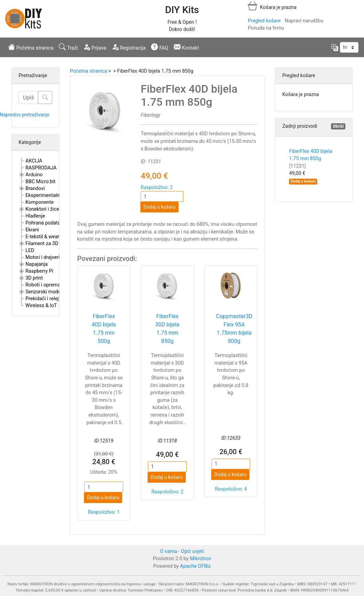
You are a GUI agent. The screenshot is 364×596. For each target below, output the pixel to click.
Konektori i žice (42, 209)
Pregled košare (264, 21)
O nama (169, 551)
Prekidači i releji (43, 299)
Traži (68, 47)
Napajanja (37, 264)
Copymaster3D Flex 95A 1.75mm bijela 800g (234, 329)
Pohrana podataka (46, 223)
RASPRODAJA (41, 168)
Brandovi (35, 189)
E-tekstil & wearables (48, 237)
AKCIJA (34, 161)
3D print (34, 278)
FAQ (160, 47)
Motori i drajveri (42, 257)
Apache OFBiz (195, 566)
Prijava (95, 47)
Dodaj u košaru (159, 207)
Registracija (129, 47)
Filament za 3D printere (51, 244)
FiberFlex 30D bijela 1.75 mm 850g (167, 329)
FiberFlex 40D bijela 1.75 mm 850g (311, 159)
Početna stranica (31, 47)
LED (30, 250)
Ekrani (32, 230)
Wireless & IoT (41, 306)
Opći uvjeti (192, 551)
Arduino (34, 175)
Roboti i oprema (43, 285)
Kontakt (186, 47)
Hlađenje (35, 216)
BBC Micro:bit (40, 182)
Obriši (338, 126)
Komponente (40, 202)
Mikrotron (201, 559)
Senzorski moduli (44, 292)
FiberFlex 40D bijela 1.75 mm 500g (104, 329)
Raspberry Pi (39, 271)
